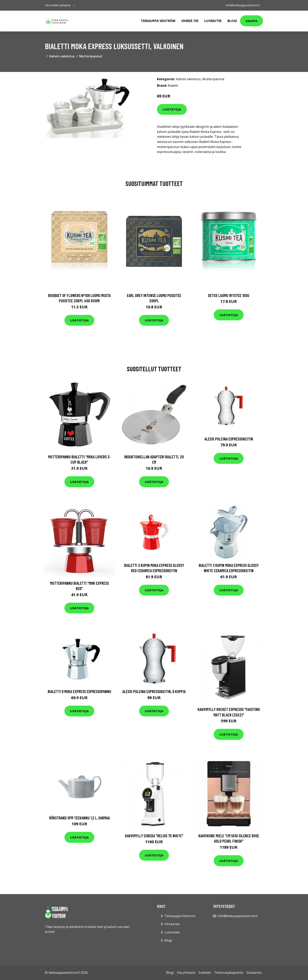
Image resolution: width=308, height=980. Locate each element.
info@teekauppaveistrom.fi (243, 5)
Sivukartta (254, 973)
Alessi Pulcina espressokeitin (229, 439)
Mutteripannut (91, 56)
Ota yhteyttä (186, 973)
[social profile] (74, 5)
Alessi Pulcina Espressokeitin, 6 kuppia (154, 691)
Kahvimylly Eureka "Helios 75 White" (154, 836)
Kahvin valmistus (62, 56)
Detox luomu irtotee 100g (229, 295)
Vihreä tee (190, 21)
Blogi (232, 21)
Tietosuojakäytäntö (229, 973)
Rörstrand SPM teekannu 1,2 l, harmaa (79, 818)
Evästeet (205, 973)
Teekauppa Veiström (158, 21)
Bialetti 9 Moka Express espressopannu (79, 691)
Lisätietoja (172, 109)
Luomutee (213, 21)
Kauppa (252, 21)
